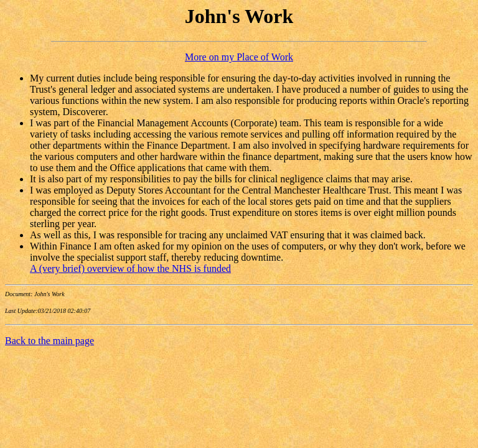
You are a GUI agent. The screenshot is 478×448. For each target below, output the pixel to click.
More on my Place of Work (239, 57)
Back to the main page (49, 341)
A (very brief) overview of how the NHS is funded (130, 268)
